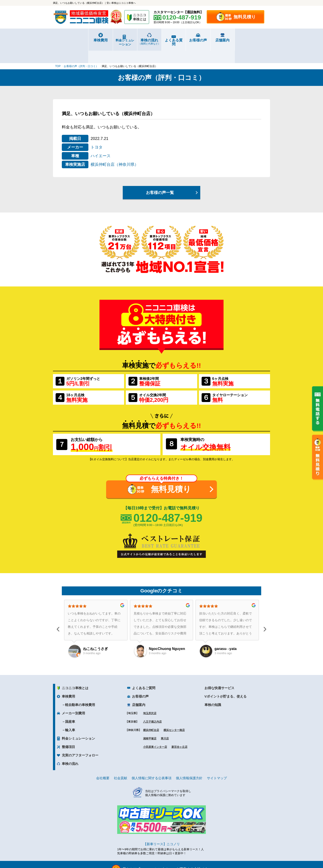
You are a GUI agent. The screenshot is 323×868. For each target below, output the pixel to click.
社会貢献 (121, 762)
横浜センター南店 (174, 714)
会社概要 (103, 762)
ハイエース (101, 139)
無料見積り (245, 17)
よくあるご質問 (144, 672)
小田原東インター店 (155, 731)
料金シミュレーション (107, 40)
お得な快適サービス (219, 672)
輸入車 (70, 714)
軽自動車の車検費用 (80, 688)
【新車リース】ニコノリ (162, 828)
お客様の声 (216, 40)
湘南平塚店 (150, 722)
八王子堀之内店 (152, 705)
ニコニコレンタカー (156, 853)
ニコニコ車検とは (75, 672)
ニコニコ (140, 18)
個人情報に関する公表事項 (152, 762)
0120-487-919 (168, 502)
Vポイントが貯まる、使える (226, 680)
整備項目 (68, 730)
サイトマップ (217, 762)
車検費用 (71, 40)
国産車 (70, 705)
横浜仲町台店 (151, 714)
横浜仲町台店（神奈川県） (115, 148)
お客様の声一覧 (160, 176)
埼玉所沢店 (150, 697)
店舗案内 (252, 40)
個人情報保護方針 (189, 762)
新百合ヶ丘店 (179, 731)
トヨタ (97, 131)
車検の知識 (213, 688)
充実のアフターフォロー (80, 739)
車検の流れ (143, 42)
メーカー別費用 (73, 697)
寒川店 (165, 722)
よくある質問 (180, 40)
